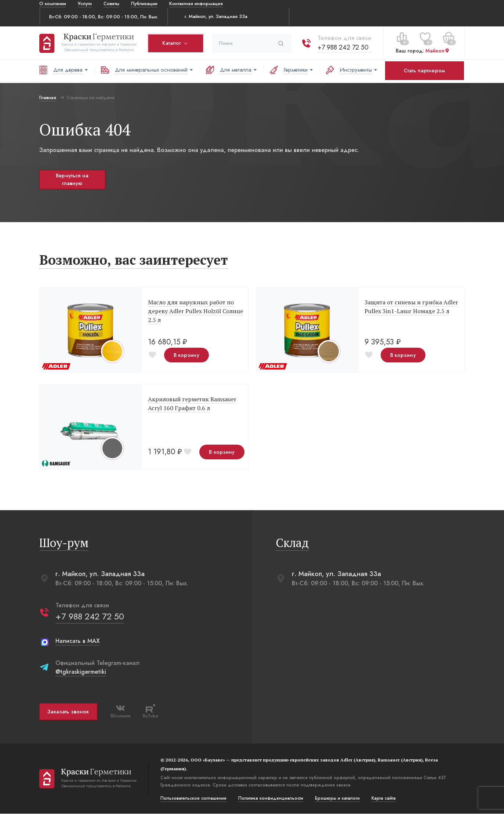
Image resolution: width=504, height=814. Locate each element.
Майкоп (438, 51)
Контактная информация (196, 3)
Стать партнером (424, 70)
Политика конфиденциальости (271, 799)
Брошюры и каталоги (337, 799)
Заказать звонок (68, 712)
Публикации (144, 3)
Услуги (85, 3)
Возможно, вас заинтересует (134, 260)
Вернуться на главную (72, 179)
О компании (53, 3)
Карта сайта (384, 799)
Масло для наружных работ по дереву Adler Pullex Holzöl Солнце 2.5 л (195, 311)
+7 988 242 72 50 (343, 47)
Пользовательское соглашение (193, 799)
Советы (111, 3)
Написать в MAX (78, 641)
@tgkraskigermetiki (81, 672)
